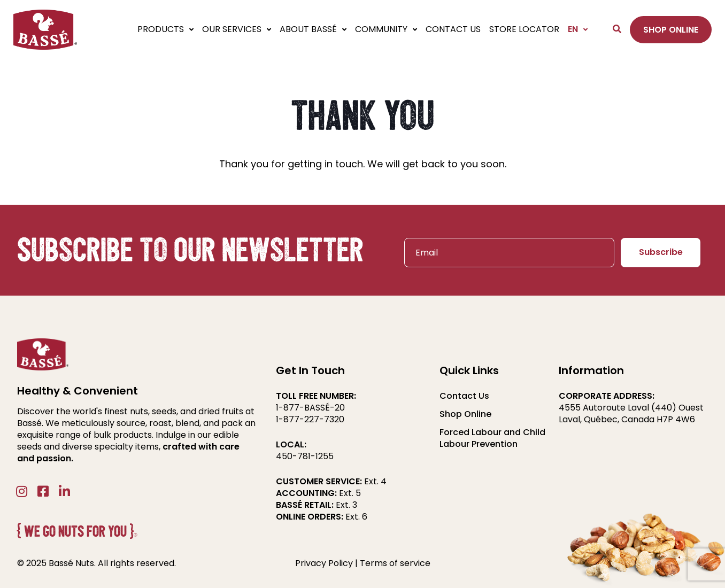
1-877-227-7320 (310, 419)
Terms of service (395, 563)
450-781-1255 (305, 456)
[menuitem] (576, 29)
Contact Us (464, 396)
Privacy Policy (324, 563)
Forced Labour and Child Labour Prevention (492, 438)
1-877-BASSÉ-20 (310, 408)
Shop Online (465, 414)
